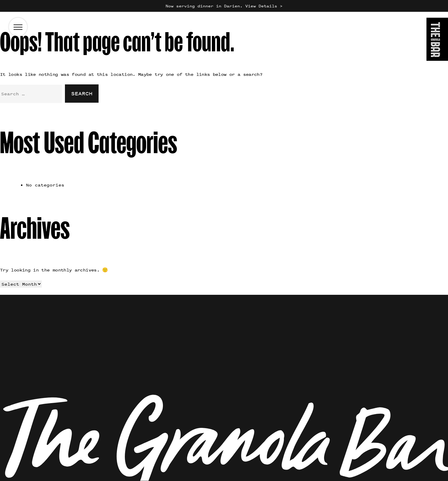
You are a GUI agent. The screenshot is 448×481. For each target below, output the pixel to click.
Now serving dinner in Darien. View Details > (224, 6)
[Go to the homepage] (437, 40)
